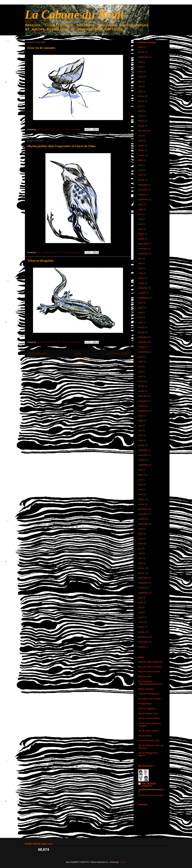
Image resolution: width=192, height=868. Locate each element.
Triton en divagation (40, 261)
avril (140, 47)
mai (140, 67)
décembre (143, 131)
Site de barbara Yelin (148, 713)
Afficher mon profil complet (151, 795)
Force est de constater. (41, 48)
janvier (141, 52)
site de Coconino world (149, 718)
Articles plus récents (38, 353)
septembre (143, 57)
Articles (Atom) (84, 361)
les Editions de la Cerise (150, 699)
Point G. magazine (147, 709)
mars (141, 72)
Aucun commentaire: (72, 129)
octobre (142, 195)
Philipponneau (145, 704)
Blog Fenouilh (145, 676)
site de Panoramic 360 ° (149, 740)
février (141, 96)
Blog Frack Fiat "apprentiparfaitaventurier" (150, 683)
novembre (143, 190)
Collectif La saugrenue (149, 694)
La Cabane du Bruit (74, 15)
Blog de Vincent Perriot (149, 672)
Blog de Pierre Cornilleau (150, 667)
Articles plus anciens (118, 353)
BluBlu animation (146, 689)
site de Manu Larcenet (149, 731)
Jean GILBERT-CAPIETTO (149, 785)
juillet (141, 77)
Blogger (123, 862)
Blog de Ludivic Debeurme (151, 662)
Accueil (78, 353)
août (140, 62)
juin (140, 82)
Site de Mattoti (145, 736)
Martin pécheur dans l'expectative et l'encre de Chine (61, 146)
